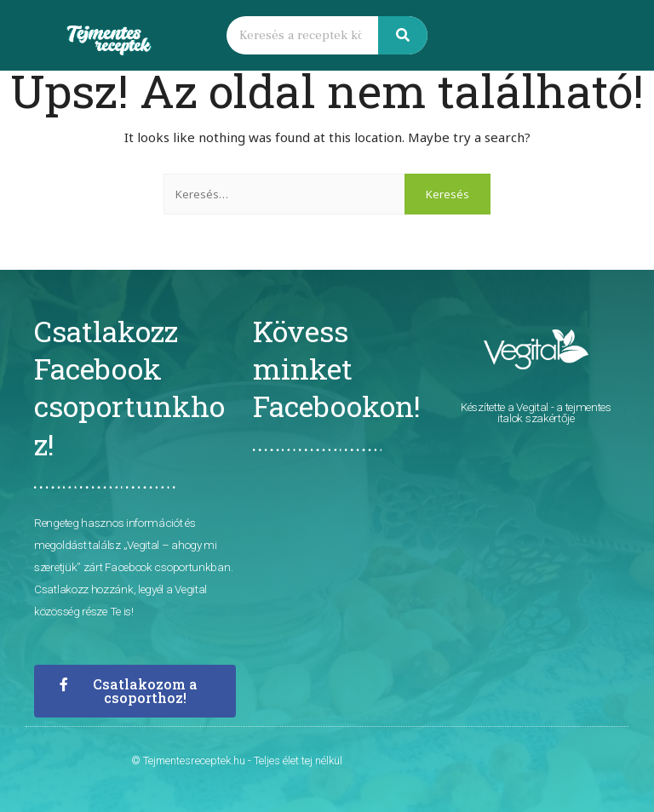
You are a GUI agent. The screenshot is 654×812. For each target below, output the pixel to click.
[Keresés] (403, 35)
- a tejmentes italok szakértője (554, 413)
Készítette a (488, 407)
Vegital (532, 407)
